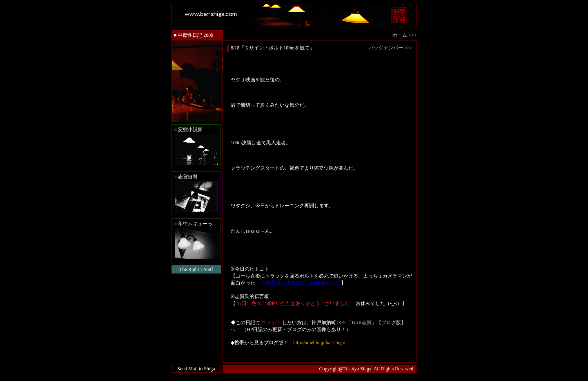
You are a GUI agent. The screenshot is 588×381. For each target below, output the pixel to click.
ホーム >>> (404, 35)
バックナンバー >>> (391, 48)
